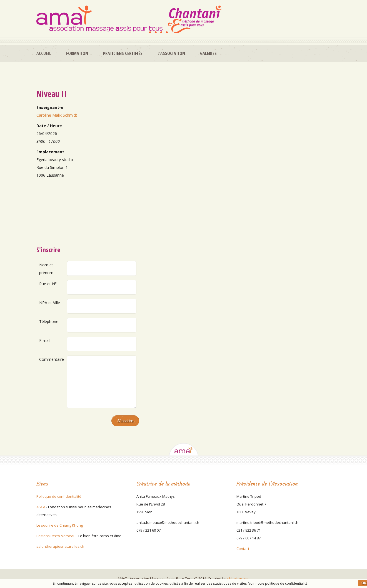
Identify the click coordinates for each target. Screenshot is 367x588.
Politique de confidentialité (59, 496)
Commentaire (52, 359)
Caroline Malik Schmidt (57, 115)
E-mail (45, 340)
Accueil (44, 53)
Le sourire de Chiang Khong (60, 525)
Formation (77, 53)
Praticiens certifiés (123, 53)
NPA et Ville (50, 303)
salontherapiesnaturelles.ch (60, 546)
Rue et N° (48, 284)
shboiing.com (238, 579)
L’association (171, 53)
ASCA (41, 507)
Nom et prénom (46, 269)
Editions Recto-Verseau (56, 536)
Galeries (208, 53)
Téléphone (49, 321)
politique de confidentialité (286, 583)
